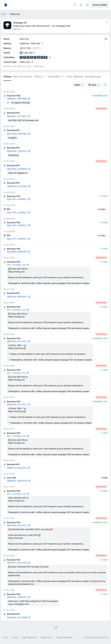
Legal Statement (30, 637)
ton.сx (29, 66)
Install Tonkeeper (64, 637)
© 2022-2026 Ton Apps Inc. (96, 637)
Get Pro (18, 29)
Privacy (15, 637)
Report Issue (47, 637)
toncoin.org (38, 66)
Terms (5, 637)
